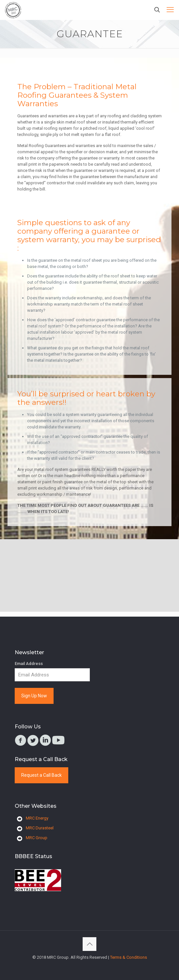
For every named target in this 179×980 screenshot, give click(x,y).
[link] (38, 880)
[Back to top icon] (89, 944)
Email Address (29, 664)
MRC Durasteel (40, 828)
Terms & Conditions (129, 957)
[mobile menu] (170, 10)
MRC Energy (37, 818)
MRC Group (37, 838)
